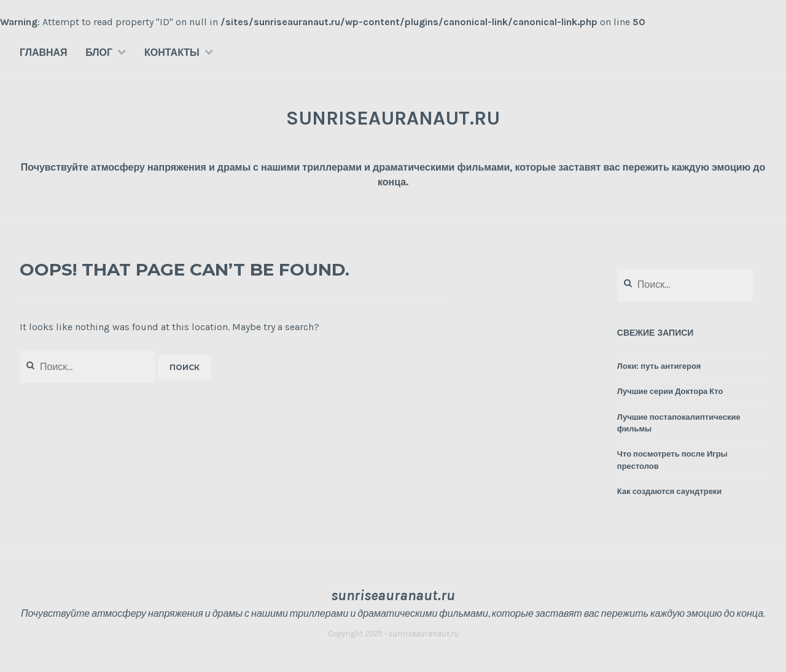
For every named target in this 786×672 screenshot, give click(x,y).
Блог (99, 52)
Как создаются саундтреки (670, 491)
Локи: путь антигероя (659, 366)
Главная (44, 52)
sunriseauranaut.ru (393, 118)
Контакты (172, 52)
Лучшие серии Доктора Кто (670, 391)
